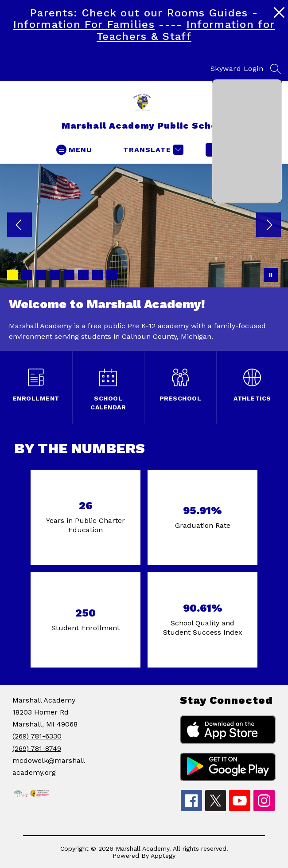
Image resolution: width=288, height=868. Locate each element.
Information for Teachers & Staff (186, 30)
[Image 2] (27, 275)
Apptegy (163, 856)
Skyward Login (237, 69)
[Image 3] (41, 275)
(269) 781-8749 (37, 748)
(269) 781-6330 (37, 736)
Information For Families (84, 24)
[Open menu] (74, 150)
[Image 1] (12, 275)
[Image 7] (97, 275)
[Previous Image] (19, 226)
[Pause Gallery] (271, 275)
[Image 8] (112, 275)
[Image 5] (69, 275)
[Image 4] (55, 275)
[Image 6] (83, 275)
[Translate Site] (152, 150)
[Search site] (276, 69)
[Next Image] (269, 226)
